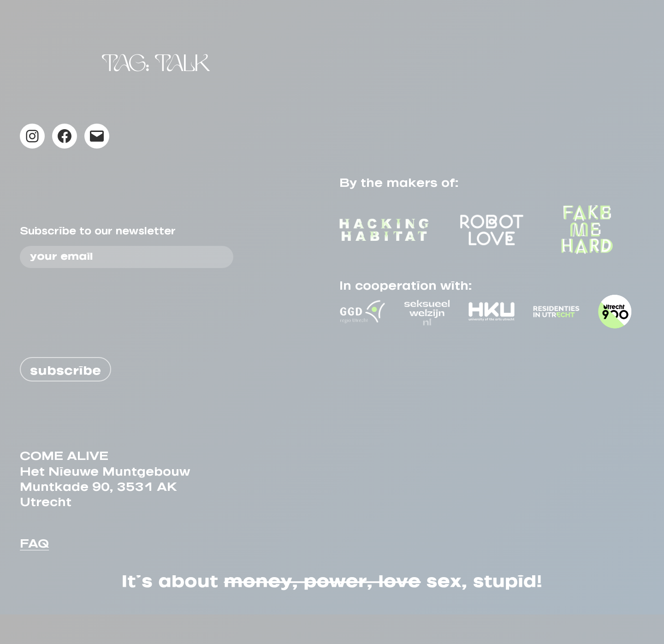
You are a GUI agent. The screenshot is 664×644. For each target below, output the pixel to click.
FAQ (34, 570)
